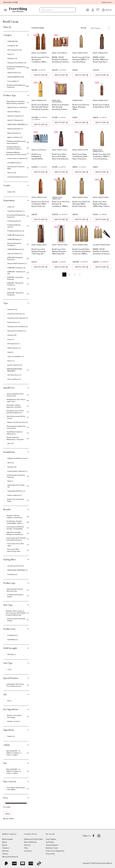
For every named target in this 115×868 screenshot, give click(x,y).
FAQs (26, 848)
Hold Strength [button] (10, 648)
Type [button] (6, 303)
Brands (5, 845)
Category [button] (8, 35)
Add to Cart (41, 75)
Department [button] (9, 200)
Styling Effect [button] (10, 560)
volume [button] (7, 745)
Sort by (83, 28)
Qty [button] (5, 694)
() (107, 10)
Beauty (5, 842)
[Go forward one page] (80, 275)
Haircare (5, 854)
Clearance (6, 848)
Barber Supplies (7, 839)
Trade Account (107, 2)
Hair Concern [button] (10, 782)
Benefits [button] (7, 509)
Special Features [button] (11, 678)
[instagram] (99, 836)
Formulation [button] (9, 452)
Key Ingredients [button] (11, 709)
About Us (27, 845)
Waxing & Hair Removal (10, 857)
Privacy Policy (50, 854)
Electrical (5, 851)
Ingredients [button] (9, 730)
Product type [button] (9, 583)
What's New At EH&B (10, 2)
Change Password (52, 845)
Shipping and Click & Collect (33, 839)
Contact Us (28, 851)
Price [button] (6, 798)
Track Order (50, 842)
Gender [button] (7, 185)
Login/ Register (51, 839)
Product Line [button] (9, 629)
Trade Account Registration (55, 851)
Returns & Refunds (30, 842)
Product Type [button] (10, 95)
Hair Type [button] (8, 605)
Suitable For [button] (9, 388)
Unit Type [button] (8, 663)
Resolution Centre (52, 848)
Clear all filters (9, 818)
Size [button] (5, 763)
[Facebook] (93, 836)
